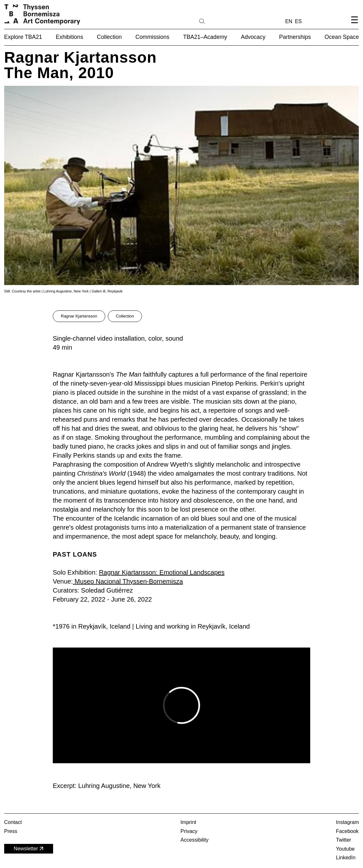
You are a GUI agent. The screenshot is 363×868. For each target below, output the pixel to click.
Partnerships (295, 37)
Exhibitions (69, 37)
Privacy (189, 831)
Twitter (344, 840)
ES (298, 21)
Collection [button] (109, 37)
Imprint (188, 822)
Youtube (345, 849)
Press (11, 831)
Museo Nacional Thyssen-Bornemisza (129, 581)
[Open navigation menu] (354, 25)
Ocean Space (342, 37)
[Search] (223, 21)
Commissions (153, 37)
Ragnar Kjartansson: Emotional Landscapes (162, 572)
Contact (13, 822)
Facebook (347, 831)
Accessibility (195, 840)
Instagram (347, 822)
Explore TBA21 (23, 37)
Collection (125, 316)
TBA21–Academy (205, 37)
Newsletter (29, 849)
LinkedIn (346, 858)
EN (289, 21)
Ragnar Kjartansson (79, 316)
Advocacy (253, 37)
